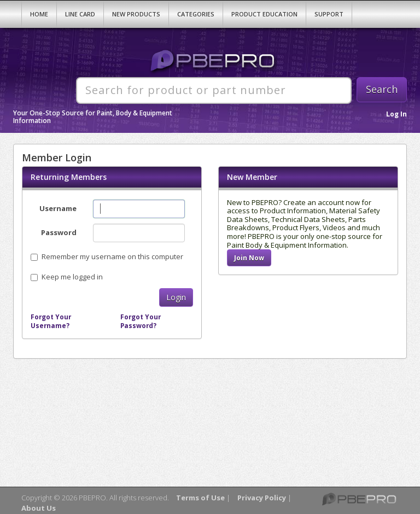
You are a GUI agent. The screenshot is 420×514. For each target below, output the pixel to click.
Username (58, 208)
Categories (196, 14)
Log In (396, 114)
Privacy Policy (262, 498)
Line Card (80, 14)
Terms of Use (200, 498)
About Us (39, 508)
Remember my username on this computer (107, 256)
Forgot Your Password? (141, 321)
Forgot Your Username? (51, 321)
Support (329, 14)
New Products (136, 14)
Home (39, 14)
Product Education (264, 14)
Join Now (249, 258)
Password (59, 232)
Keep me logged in (72, 277)
